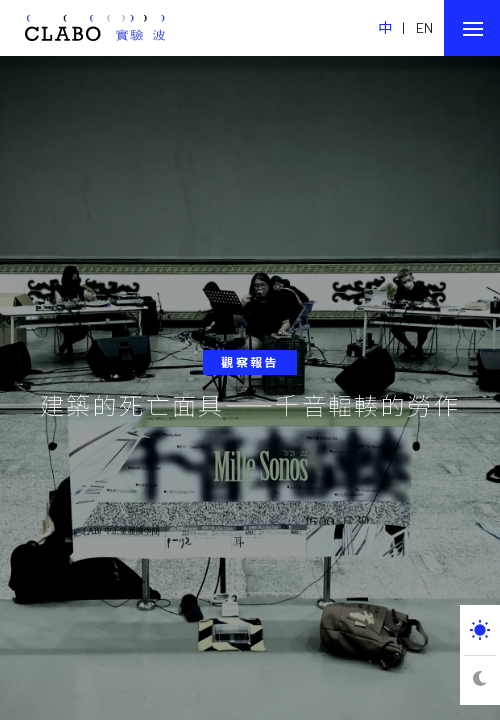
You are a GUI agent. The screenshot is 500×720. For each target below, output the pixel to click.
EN (425, 27)
